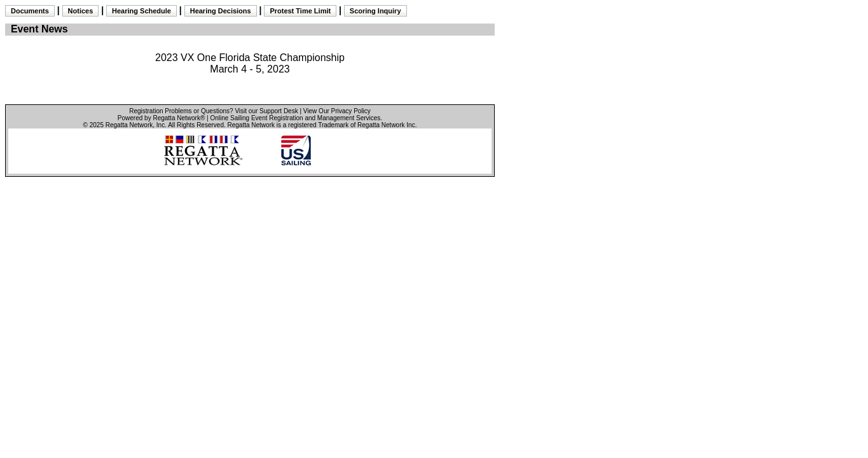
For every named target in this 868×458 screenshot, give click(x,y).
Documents (30, 11)
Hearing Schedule (141, 11)
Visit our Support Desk (266, 111)
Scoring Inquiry (375, 11)
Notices (81, 11)
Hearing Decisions (221, 11)
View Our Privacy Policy (337, 111)
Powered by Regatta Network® (161, 118)
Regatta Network (129, 125)
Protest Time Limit (300, 11)
